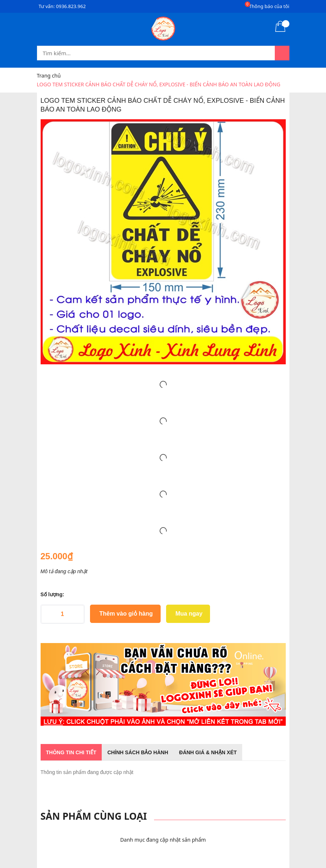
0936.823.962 (71, 6)
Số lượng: (53, 594)
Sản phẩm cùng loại (94, 816)
